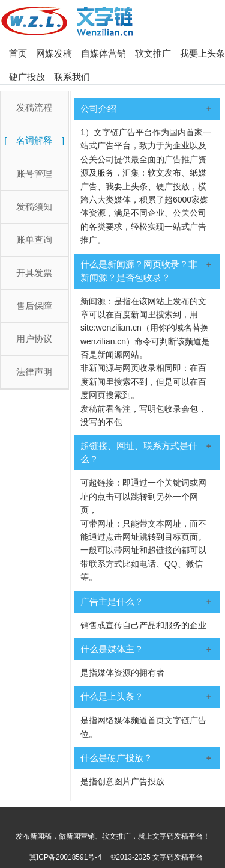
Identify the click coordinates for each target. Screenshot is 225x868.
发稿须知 (34, 206)
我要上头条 (202, 53)
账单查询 (34, 240)
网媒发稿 (54, 53)
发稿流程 (34, 107)
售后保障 (34, 306)
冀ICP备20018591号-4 (65, 857)
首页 (18, 53)
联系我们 (72, 77)
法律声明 (34, 372)
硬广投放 (27, 77)
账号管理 (34, 173)
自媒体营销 (103, 53)
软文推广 (153, 53)
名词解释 (34, 140)
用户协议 (34, 339)
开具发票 (34, 273)
